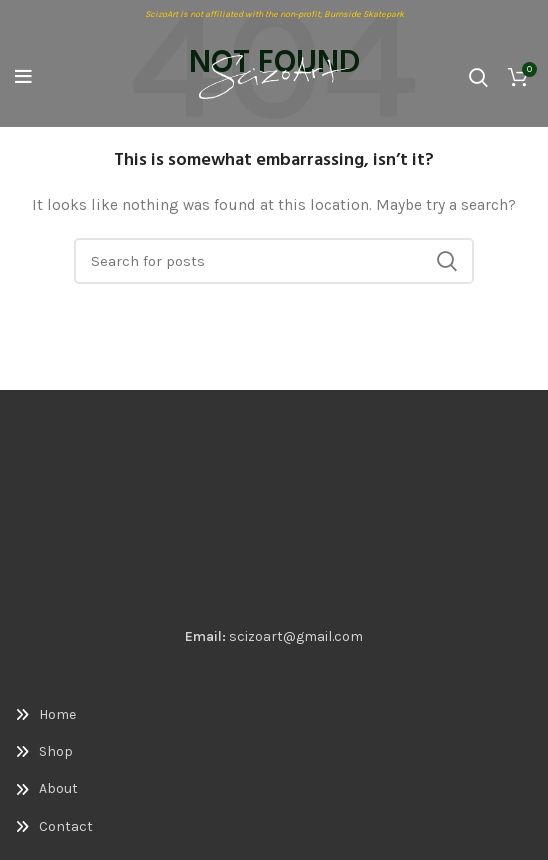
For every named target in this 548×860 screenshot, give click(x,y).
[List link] (274, 715)
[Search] (478, 77)
